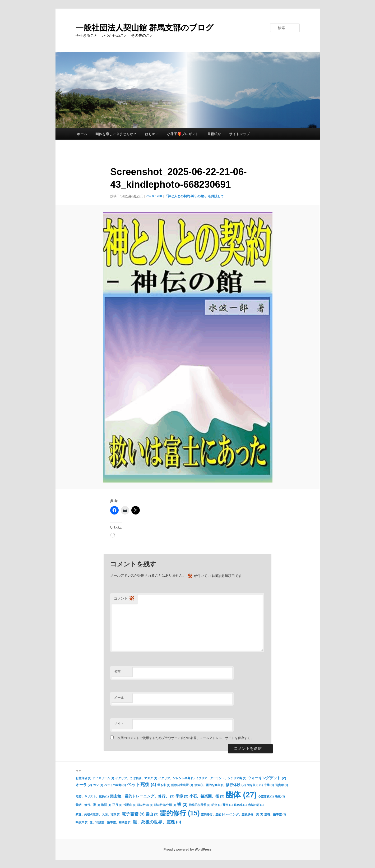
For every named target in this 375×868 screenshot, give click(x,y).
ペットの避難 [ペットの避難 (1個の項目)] (115, 785)
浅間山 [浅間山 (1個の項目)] (130, 805)
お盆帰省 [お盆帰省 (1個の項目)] (84, 778)
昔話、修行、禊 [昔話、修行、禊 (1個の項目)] (88, 805)
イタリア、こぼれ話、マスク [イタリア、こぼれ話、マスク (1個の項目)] (136, 778)
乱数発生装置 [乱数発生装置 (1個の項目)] (182, 785)
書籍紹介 (214, 134)
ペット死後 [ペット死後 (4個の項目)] (142, 784)
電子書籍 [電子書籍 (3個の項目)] (133, 814)
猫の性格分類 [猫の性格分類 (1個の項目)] (165, 805)
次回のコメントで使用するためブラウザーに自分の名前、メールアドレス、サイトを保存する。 (186, 738)
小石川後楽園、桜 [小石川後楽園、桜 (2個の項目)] (207, 796)
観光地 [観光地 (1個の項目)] (240, 805)
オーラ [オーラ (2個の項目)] (84, 785)
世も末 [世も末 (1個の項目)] (164, 785)
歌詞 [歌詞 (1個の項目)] (106, 805)
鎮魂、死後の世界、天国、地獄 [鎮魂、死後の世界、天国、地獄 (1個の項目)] (98, 814)
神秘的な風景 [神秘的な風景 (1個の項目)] (200, 805)
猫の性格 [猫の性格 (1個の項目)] (145, 805)
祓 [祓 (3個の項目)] (182, 804)
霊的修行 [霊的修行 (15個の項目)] (180, 813)
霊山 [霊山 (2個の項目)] (152, 814)
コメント (124, 599)
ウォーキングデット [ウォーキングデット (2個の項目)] (267, 778)
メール (119, 698)
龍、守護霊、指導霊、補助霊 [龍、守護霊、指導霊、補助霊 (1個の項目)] (111, 822)
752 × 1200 (154, 196)
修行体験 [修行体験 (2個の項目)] (236, 785)
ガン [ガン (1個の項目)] (98, 785)
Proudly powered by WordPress (187, 849)
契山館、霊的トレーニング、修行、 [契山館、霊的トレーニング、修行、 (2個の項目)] (142, 796)
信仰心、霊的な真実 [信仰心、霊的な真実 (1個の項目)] (209, 785)
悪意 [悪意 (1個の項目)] (280, 796)
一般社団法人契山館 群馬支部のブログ (145, 28)
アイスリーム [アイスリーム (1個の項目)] (103, 778)
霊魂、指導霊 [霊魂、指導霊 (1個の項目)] (275, 814)
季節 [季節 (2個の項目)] (182, 796)
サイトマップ (239, 134)
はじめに (152, 134)
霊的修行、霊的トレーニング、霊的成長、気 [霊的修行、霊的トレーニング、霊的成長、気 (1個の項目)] (232, 814)
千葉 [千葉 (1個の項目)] (269, 785)
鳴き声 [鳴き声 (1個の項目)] (82, 822)
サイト (119, 724)
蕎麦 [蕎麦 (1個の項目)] (228, 805)
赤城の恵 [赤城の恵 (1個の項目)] (256, 805)
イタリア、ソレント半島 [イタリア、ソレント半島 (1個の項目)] (176, 778)
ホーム (82, 134)
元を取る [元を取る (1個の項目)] (255, 785)
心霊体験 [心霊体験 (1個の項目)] (266, 796)
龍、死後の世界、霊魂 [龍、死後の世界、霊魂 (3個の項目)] (157, 822)
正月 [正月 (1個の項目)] (117, 805)
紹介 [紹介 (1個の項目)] (216, 805)
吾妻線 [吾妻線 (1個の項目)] (282, 785)
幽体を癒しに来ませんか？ (116, 134)
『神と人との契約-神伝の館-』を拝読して (194, 196)
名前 (117, 671)
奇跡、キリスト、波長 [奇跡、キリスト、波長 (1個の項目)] (92, 796)
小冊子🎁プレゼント (183, 134)
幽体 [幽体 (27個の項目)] (241, 795)
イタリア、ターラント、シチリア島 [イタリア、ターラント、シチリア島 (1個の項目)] (221, 778)
